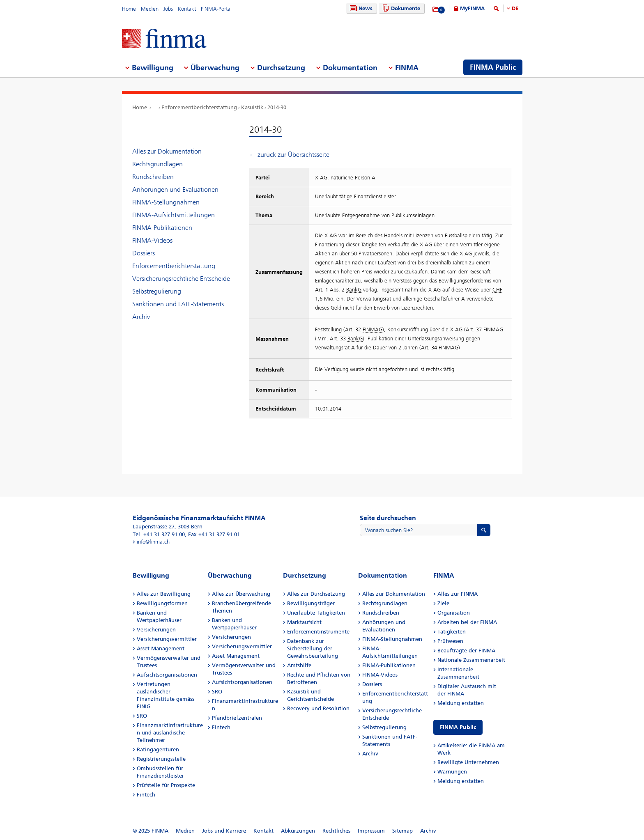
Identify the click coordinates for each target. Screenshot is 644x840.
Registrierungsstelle (161, 759)
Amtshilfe (299, 665)
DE (515, 8)
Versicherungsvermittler (167, 639)
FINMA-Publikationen (162, 228)
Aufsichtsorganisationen (167, 675)
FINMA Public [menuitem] (493, 67)
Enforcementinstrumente (318, 632)
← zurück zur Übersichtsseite (289, 155)
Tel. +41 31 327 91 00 (159, 534)
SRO (142, 716)
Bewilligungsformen (162, 603)
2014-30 (277, 107)
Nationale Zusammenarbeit (471, 660)
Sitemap (402, 831)
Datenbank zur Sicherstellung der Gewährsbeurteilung (313, 648)
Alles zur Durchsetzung (316, 594)
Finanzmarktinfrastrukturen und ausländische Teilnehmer (170, 733)
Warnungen (452, 772)
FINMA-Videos (152, 240)
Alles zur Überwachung (241, 594)
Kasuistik (252, 107)
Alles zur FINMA (458, 594)
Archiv (141, 317)
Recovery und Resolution (318, 708)
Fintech (146, 795)
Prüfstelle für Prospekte (166, 785)
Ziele (443, 603)
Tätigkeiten (452, 632)
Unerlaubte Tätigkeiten (316, 613)
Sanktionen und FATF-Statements (178, 304)
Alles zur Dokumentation (167, 151)
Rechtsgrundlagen (158, 164)
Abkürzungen (298, 831)
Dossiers (144, 253)
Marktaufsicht (304, 622)
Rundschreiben (153, 177)
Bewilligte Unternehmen (468, 762)
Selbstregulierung (157, 291)
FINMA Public (458, 727)
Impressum (371, 831)
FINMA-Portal (216, 9)
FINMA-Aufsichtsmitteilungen (174, 215)
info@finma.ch (153, 542)
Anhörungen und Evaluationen (175, 189)
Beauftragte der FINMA (466, 651)
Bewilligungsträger (311, 603)
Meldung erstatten (461, 703)
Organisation (454, 613)
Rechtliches (336, 831)
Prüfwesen (450, 641)
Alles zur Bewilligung (164, 594)
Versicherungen (156, 630)
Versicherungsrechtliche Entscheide (181, 279)
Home (129, 9)
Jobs (168, 9)
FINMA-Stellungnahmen (166, 202)
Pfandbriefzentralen (237, 718)
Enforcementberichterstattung (199, 107)
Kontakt (187, 9)
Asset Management (161, 648)
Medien (150, 9)
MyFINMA (472, 8)
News (360, 8)
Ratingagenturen (158, 749)
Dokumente (400, 8)
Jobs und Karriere (224, 831)
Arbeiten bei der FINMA (467, 622)
